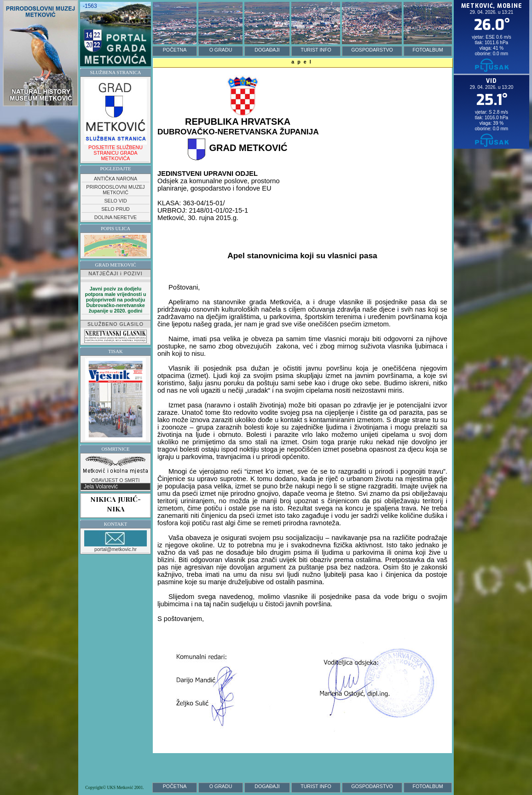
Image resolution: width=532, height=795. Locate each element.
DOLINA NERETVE (116, 217)
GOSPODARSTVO (372, 50)
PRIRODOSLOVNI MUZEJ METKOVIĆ (115, 190)
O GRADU (221, 50)
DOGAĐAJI (267, 50)
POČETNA (175, 50)
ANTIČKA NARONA (116, 179)
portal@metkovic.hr (116, 541)
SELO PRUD (116, 209)
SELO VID (115, 201)
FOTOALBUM (428, 50)
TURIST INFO (316, 50)
